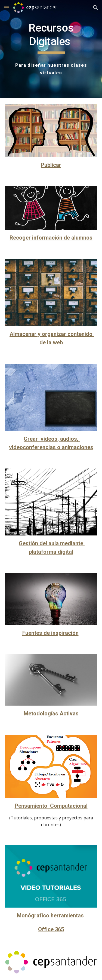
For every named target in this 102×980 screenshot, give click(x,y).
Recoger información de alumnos (51, 238)
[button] (7, 7)
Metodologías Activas (51, 713)
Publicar (51, 165)
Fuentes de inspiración (50, 633)
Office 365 (51, 929)
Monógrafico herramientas (51, 915)
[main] (51, 37)
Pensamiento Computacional (51, 806)
